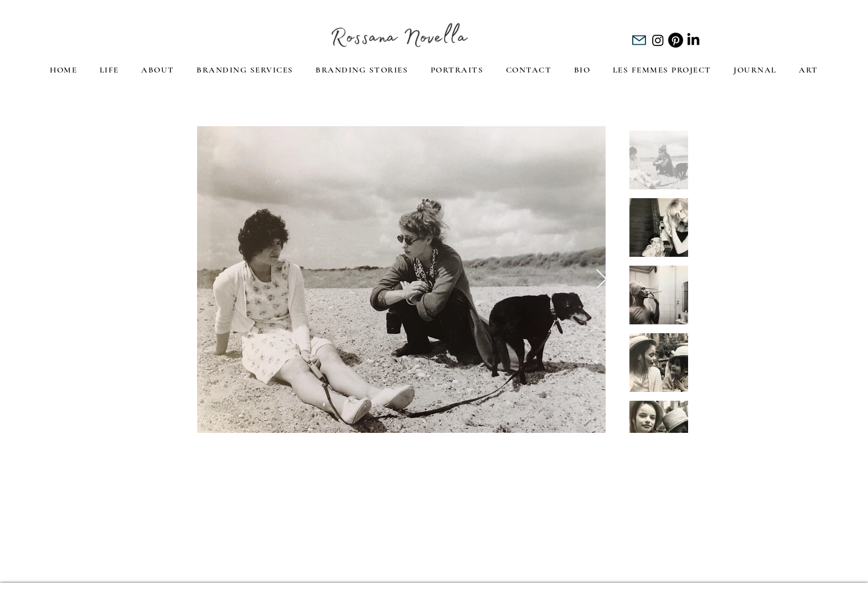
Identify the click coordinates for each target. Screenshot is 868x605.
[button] (158, 71)
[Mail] (639, 40)
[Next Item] (601, 280)
